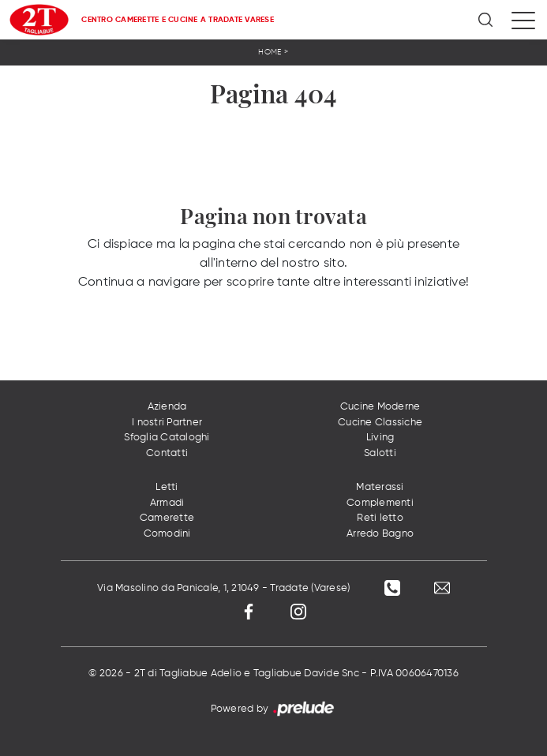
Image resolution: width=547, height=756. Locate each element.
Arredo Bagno (380, 534)
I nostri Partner (167, 423)
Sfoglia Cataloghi (167, 438)
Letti (167, 487)
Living (380, 438)
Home (270, 52)
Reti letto (380, 518)
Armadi (167, 503)
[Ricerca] (487, 20)
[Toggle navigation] (523, 20)
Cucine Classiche (380, 423)
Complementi (380, 503)
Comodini (167, 534)
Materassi (380, 487)
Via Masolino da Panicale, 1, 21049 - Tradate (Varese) (223, 588)
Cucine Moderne (380, 407)
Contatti (167, 453)
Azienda (167, 407)
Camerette (167, 518)
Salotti (380, 453)
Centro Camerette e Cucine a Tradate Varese (178, 20)
